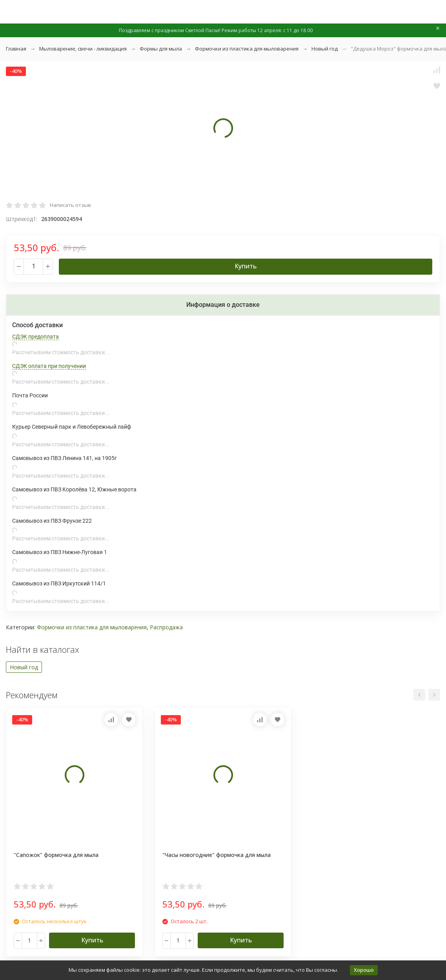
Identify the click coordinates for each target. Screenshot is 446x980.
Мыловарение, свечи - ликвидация (83, 49)
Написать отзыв (70, 205)
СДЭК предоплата (35, 337)
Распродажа (166, 627)
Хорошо (364, 970)
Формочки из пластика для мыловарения (247, 49)
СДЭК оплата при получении (49, 366)
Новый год (325, 49)
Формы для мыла (161, 49)
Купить (246, 266)
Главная (16, 49)
